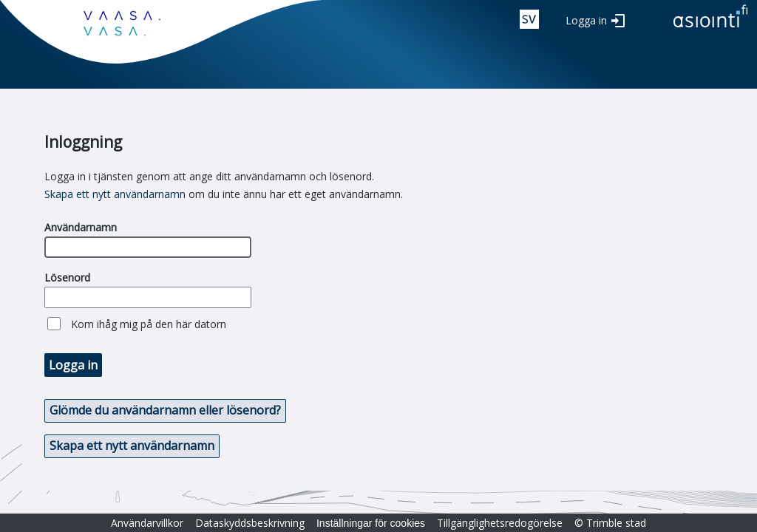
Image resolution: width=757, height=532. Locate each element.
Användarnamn (81, 227)
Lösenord (67, 277)
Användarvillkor (147, 523)
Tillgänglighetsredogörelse (500, 523)
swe (529, 19)
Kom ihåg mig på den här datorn (149, 324)
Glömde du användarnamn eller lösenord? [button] (165, 410)
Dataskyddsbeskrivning (250, 523)
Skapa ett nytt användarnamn (115, 194)
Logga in (586, 20)
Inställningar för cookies (371, 523)
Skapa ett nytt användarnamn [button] (132, 446)
